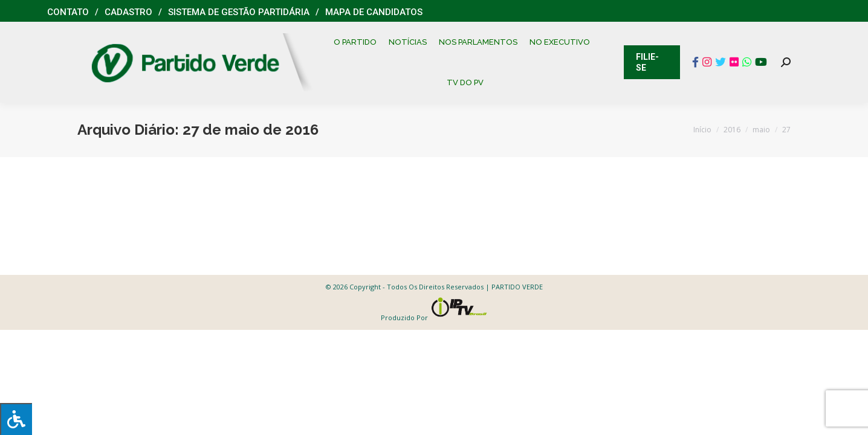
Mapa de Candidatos (374, 12)
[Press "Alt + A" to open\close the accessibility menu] (16, 419)
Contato (68, 12)
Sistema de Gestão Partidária (239, 12)
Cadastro (128, 12)
